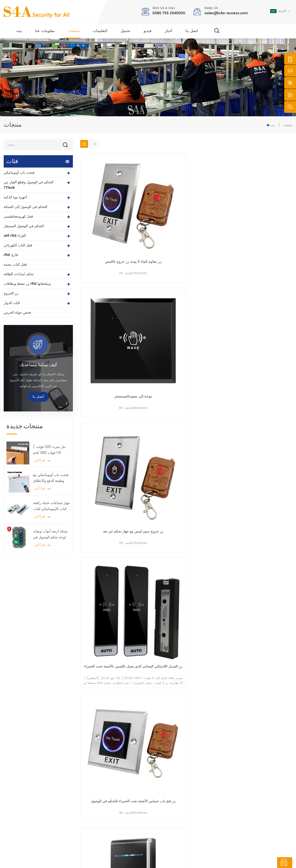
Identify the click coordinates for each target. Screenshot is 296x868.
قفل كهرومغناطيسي (18, 216)
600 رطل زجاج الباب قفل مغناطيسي (115, 792)
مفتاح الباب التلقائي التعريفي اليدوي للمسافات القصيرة (105, 365)
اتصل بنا (192, 31)
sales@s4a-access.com (226, 13)
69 (274, 477)
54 (215, 477)
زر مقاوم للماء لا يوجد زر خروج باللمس (105, 208)
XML (185, 854)
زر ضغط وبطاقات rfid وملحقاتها (27, 284)
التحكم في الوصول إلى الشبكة (25, 207)
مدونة (161, 808)
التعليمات (100, 31)
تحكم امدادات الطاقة (19, 274)
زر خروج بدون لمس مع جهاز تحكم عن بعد (214, 208)
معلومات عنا (45, 31)
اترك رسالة (275, 863)
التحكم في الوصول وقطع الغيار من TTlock (29, 185)
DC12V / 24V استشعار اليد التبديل (159, 444)
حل (160, 792)
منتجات (74, 31)
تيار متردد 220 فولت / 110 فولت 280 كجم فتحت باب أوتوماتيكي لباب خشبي (49, 450)
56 (239, 477)
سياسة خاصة (200, 854)
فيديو (148, 31)
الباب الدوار (12, 303)
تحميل (125, 31)
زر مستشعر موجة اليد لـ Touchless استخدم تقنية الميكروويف (159, 365)
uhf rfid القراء (15, 236)
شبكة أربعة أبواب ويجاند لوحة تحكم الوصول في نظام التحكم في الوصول (50, 534)
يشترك (220, 796)
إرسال (214, 703)
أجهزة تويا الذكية (15, 197)
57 (251, 477)
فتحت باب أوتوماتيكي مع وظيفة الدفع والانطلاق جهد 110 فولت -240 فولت (51, 478)
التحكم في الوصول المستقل (24, 226)
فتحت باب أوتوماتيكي (19, 173)
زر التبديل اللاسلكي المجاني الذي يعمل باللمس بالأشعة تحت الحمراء (268, 208)
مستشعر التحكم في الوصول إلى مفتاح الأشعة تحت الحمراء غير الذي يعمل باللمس (268, 287)
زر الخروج (11, 293)
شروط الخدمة (167, 824)
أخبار (168, 31)
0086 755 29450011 (169, 13)
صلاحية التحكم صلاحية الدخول (109, 777)
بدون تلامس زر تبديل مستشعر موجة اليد (213, 444)
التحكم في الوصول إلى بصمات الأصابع (114, 800)
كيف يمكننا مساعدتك (38, 365)
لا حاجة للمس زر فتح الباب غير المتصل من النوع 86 (105, 444)
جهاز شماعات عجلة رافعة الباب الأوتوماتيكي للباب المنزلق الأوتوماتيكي (51, 506)
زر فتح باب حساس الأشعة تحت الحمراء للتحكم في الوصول (105, 287)
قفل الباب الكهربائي (18, 245)
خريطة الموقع (167, 816)
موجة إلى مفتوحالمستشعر (159, 205)
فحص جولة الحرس (17, 313)
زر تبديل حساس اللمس (268, 441)
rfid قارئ (11, 255)
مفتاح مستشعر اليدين (159, 284)
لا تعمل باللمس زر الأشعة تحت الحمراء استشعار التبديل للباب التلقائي (268, 365)
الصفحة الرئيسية (168, 761)
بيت (19, 31)
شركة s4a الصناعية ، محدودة (29, 757)
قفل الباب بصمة (15, 264)
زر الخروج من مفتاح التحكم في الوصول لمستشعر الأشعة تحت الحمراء (213, 365)
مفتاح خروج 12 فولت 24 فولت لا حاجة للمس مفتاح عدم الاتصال (213, 287)
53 (203, 477)
